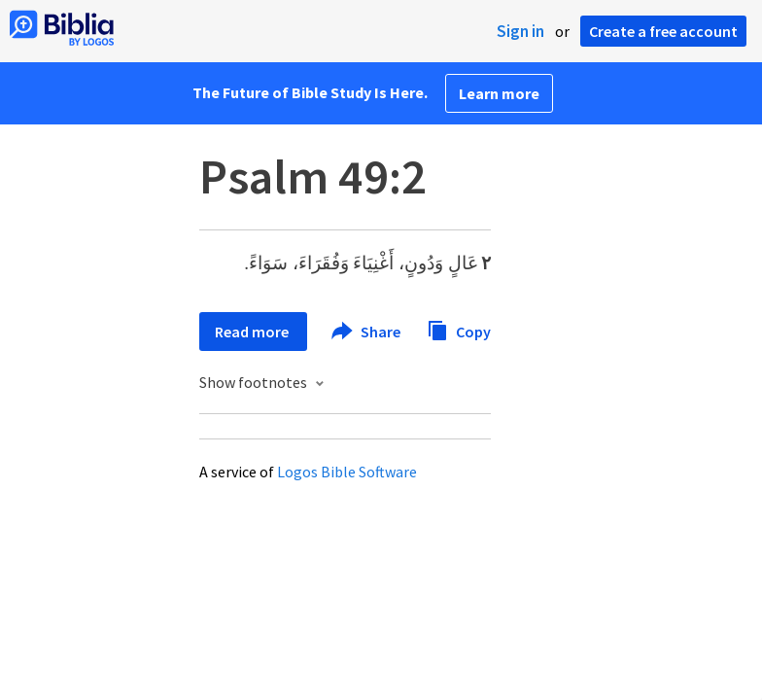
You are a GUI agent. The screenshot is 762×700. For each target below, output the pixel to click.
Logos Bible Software (347, 472)
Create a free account (663, 31)
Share (367, 332)
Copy (459, 329)
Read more (253, 332)
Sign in (520, 31)
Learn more (499, 93)
